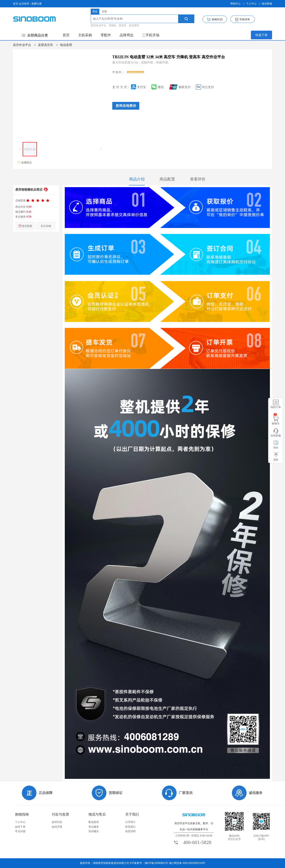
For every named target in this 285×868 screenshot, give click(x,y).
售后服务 (94, 827)
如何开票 (57, 827)
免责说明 (130, 831)
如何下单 (20, 827)
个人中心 (251, 4)
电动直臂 (66, 45)
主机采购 (85, 35)
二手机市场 (151, 35)
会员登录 (24, 4)
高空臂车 (134, 25)
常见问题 (20, 831)
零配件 (106, 35)
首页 (16, 4)
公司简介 (130, 822)
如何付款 (57, 822)
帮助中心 (236, 4)
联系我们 (130, 827)
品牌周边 (127, 35)
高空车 (123, 25)
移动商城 (267, 4)
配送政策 (94, 822)
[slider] (38, 201)
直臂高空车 (46, 45)
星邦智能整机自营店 (29, 190)
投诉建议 (94, 831)
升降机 (112, 25)
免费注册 (36, 4)
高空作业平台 (98, 25)
